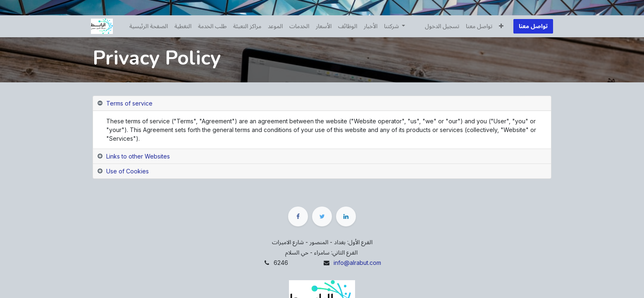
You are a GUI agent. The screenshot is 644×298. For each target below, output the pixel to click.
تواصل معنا (532, 26)
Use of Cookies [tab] (128, 171)
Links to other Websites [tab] (138, 156)
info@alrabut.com (357, 263)
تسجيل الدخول (440, 26)
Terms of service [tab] (129, 103)
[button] (500, 26)
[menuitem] (150, 26)
